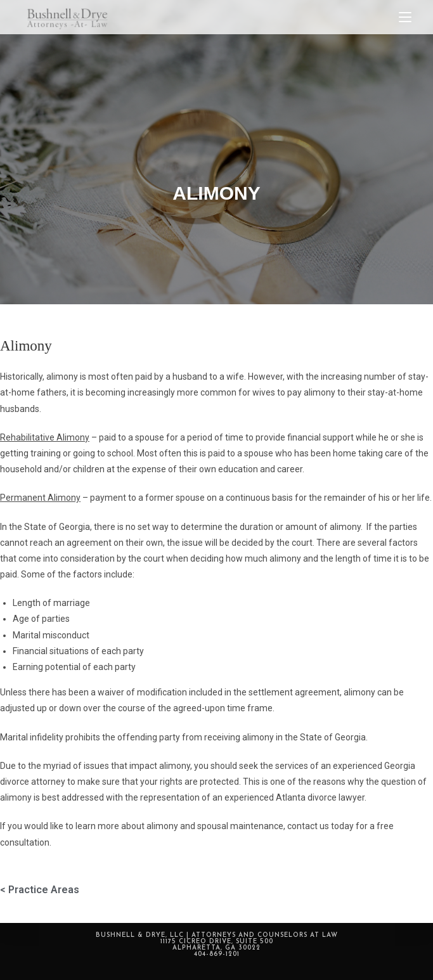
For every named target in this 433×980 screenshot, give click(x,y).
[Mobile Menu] (405, 17)
